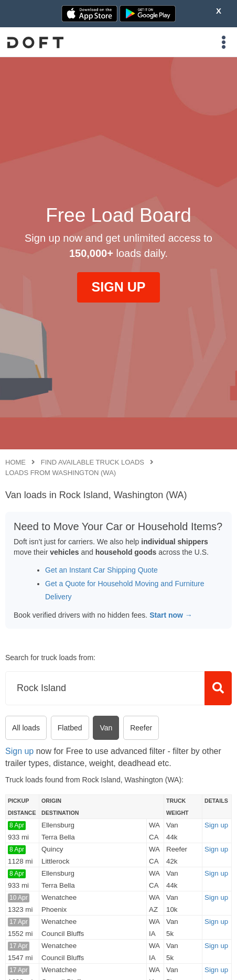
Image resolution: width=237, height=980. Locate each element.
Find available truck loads (93, 462)
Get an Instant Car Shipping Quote (101, 570)
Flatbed (70, 728)
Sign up (19, 751)
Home (15, 462)
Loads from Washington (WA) (61, 473)
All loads (26, 728)
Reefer (141, 728)
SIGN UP (119, 287)
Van (106, 728)
